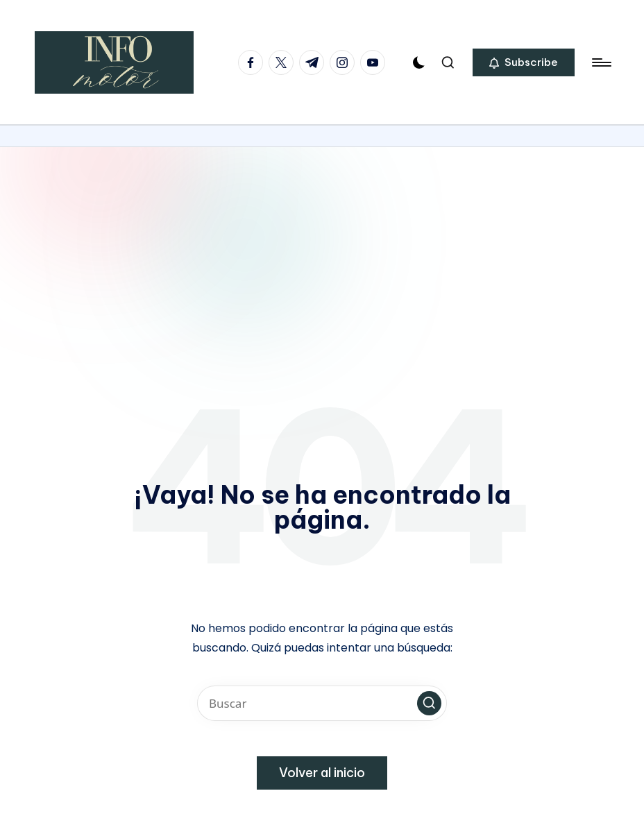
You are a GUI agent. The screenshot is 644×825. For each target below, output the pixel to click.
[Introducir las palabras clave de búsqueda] (322, 703)
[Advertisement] (322, 251)
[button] (524, 62)
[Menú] (601, 62)
